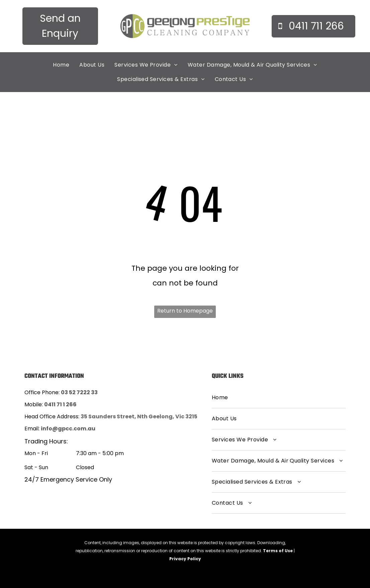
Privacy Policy (185, 559)
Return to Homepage (185, 311)
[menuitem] (61, 65)
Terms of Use (278, 551)
